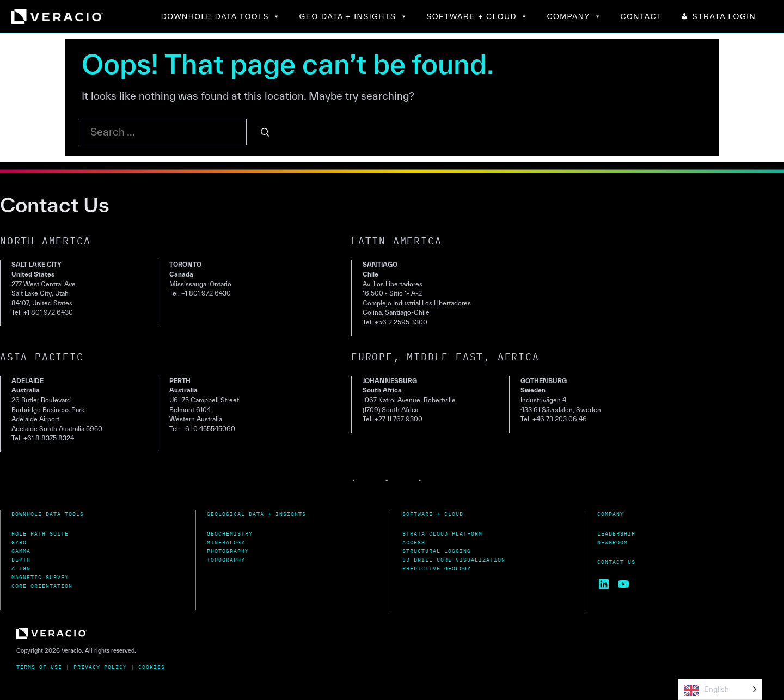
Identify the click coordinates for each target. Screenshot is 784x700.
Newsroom (612, 542)
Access (414, 542)
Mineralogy (226, 542)
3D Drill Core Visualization (454, 560)
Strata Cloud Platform (442, 534)
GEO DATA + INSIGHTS (353, 16)
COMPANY (575, 16)
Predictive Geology (437, 569)
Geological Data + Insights (256, 514)
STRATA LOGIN (724, 16)
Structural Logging (437, 551)
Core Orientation (42, 586)
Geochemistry (230, 534)
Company (611, 514)
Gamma (21, 551)
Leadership (616, 534)
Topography (226, 560)
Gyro (19, 542)
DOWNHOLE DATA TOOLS (221, 16)
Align (21, 569)
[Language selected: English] (720, 689)
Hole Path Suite (40, 534)
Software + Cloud (433, 514)
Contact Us (616, 562)
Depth (21, 560)
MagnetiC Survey (40, 577)
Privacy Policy (100, 667)
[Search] (265, 132)
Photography (228, 551)
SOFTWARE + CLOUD (477, 16)
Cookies (152, 667)
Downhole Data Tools (48, 514)
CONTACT (641, 16)
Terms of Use (39, 667)
